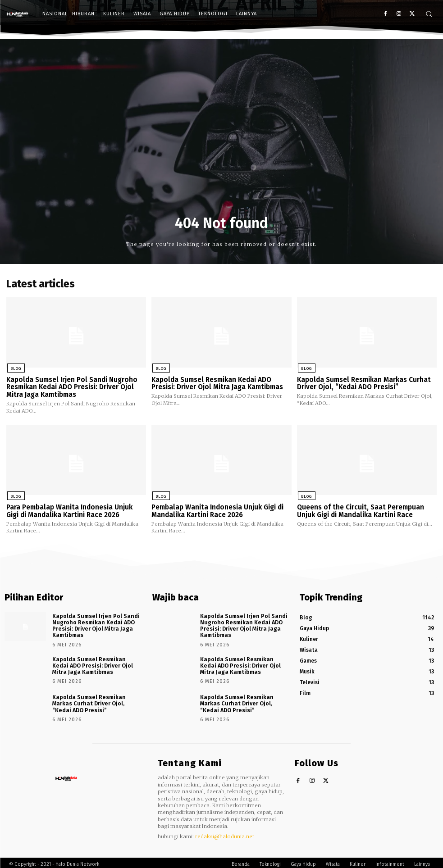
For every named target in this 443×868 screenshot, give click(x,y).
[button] (429, 14)
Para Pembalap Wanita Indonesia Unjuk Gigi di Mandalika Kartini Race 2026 (69, 510)
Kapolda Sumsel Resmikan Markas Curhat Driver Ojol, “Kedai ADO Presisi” (364, 383)
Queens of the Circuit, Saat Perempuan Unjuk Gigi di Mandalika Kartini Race (361, 510)
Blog (15, 368)
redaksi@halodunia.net (225, 833)
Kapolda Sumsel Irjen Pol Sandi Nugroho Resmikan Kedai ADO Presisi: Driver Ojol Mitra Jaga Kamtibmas (72, 387)
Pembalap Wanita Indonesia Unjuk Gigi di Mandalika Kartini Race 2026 (217, 510)
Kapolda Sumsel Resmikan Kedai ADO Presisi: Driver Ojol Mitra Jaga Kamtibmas (217, 383)
